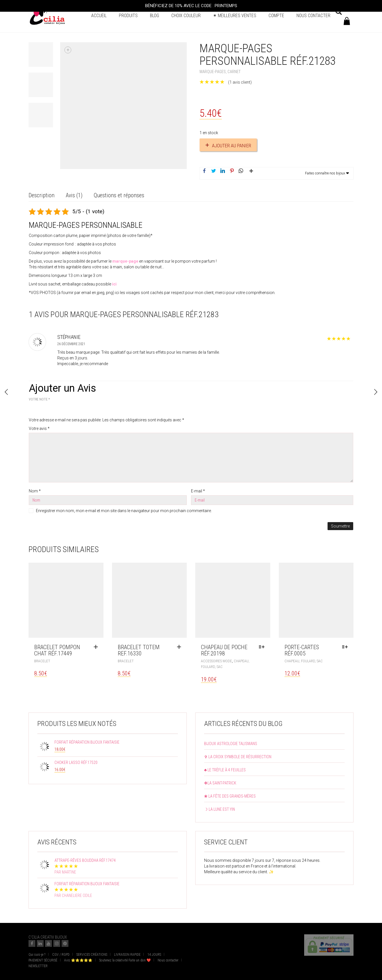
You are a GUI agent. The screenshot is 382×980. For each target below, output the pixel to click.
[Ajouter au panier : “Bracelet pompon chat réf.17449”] (97, 647)
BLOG (155, 16)
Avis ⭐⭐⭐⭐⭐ (78, 960)
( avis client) (240, 82)
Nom (35, 491)
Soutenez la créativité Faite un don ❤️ (125, 960)
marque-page (125, 261)
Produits (128, 16)
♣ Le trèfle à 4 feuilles (225, 770)
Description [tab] (41, 195)
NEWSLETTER (38, 966)
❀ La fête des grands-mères (230, 796)
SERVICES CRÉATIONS (92, 955)
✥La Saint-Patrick (220, 783)
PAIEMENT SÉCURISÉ (43, 960)
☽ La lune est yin (220, 809)
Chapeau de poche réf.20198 (224, 650)
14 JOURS (154, 955)
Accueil (99, 16)
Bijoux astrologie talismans (231, 744)
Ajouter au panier (232, 146)
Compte (276, 16)
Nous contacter (313, 16)
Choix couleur (186, 16)
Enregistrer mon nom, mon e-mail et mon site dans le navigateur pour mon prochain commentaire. (124, 511)
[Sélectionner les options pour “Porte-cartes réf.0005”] (346, 647)
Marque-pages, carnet (220, 72)
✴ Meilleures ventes (235, 16)
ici (114, 284)
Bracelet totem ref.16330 (139, 650)
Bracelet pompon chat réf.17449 (57, 650)
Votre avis (39, 428)
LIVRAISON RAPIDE (127, 955)
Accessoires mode (217, 661)
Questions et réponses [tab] (119, 195)
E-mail (198, 491)
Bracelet (42, 661)
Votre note (39, 399)
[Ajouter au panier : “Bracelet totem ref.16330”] (180, 647)
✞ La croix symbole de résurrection (238, 757)
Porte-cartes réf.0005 (302, 650)
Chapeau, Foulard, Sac (304, 661)
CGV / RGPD (61, 955)
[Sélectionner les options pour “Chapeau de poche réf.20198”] (263, 647)
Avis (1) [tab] (74, 195)
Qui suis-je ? (37, 955)
